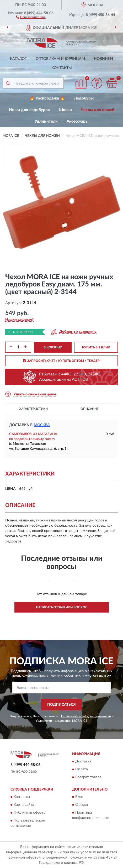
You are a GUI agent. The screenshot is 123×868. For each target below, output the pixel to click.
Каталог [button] (18, 59)
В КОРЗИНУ (53, 347)
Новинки (103, 59)
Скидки (82, 805)
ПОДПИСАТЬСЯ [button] (61, 705)
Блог (79, 797)
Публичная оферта (30, 813)
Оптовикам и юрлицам (60, 59)
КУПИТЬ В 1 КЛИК (96, 347)
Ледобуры (84, 98)
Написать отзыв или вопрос (62, 607)
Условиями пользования (54, 721)
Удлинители (46, 121)
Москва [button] (42, 425)
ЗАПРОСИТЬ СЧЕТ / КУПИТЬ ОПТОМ (61, 361)
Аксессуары (77, 121)
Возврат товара (88, 777)
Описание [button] (90, 409)
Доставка (83, 761)
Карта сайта (24, 805)
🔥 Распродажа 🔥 (47, 98)
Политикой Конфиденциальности (86, 716)
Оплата (82, 769)
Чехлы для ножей (98, 110)
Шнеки (65, 110)
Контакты (62, 68)
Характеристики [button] (33, 409)
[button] (31, 17)
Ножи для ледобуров (29, 110)
